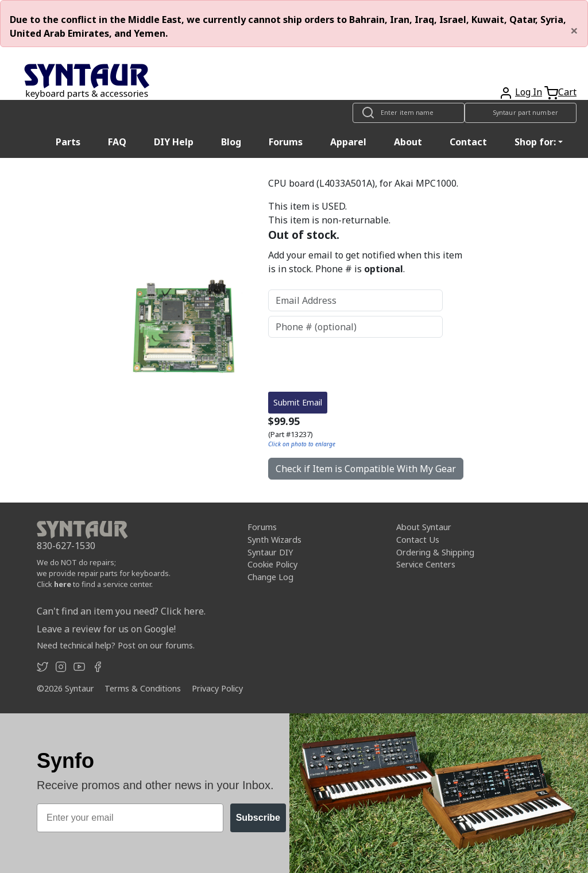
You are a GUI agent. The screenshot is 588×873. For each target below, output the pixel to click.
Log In (529, 92)
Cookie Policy (272, 564)
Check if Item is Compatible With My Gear (366, 469)
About (408, 142)
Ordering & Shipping (435, 552)
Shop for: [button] (535, 142)
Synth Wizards (274, 540)
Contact (468, 142)
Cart (567, 92)
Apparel (348, 142)
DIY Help (174, 142)
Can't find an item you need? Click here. (121, 611)
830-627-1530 (66, 546)
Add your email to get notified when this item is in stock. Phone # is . (365, 262)
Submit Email (298, 402)
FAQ (117, 142)
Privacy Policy (217, 688)
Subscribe (258, 818)
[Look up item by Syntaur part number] (521, 113)
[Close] (574, 30)
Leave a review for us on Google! (106, 629)
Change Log (270, 577)
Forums (286, 142)
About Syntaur (424, 527)
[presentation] (355, 365)
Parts (68, 142)
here (63, 584)
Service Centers (426, 564)
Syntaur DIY (270, 552)
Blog (231, 142)
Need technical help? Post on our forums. (116, 645)
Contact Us (418, 540)
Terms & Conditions (143, 688)
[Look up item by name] (409, 113)
